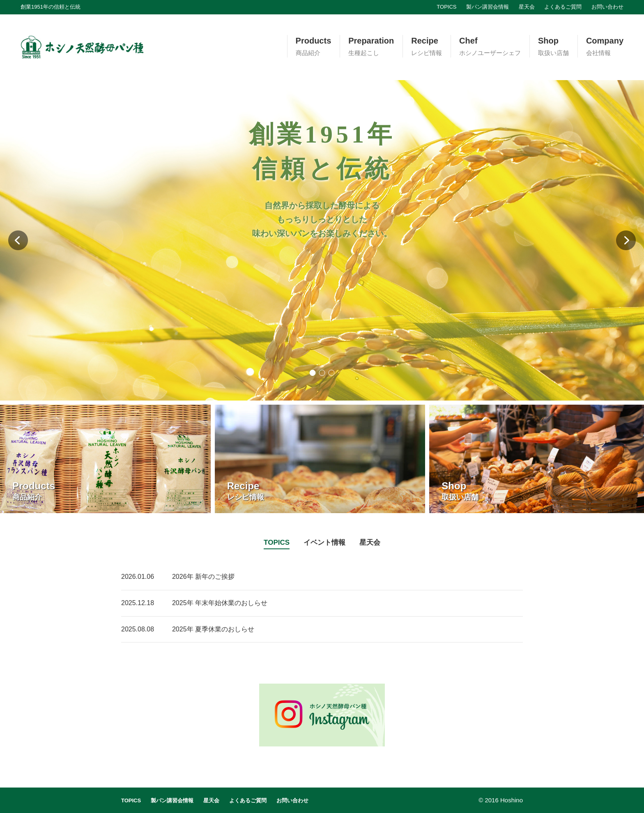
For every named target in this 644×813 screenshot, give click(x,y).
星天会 (527, 7)
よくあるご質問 (563, 7)
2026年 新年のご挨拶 (203, 577)
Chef (490, 47)
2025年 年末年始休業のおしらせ (220, 603)
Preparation (371, 47)
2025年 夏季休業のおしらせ (213, 629)
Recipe (427, 47)
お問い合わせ (607, 7)
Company (605, 47)
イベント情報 (324, 542)
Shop (553, 47)
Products (314, 47)
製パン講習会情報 (488, 7)
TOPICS (446, 7)
